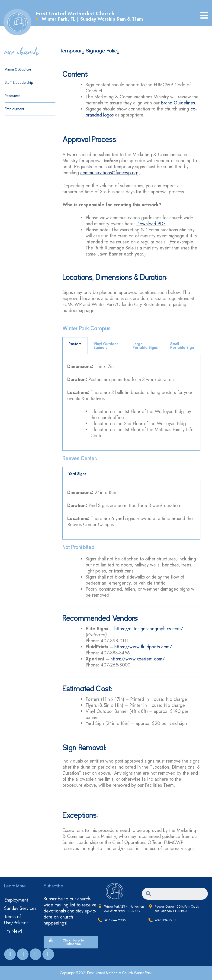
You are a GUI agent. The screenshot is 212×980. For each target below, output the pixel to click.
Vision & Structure (18, 69)
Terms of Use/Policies (16, 920)
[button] (71, 942)
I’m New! (13, 931)
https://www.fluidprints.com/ (143, 647)
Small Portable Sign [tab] (182, 346)
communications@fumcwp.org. (110, 173)
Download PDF (151, 224)
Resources (14, 96)
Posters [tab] (75, 344)
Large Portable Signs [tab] (145, 346)
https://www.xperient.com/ (138, 659)
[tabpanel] (132, 403)
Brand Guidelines (178, 103)
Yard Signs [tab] (77, 474)
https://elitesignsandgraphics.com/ (149, 629)
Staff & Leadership (19, 83)
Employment (14, 109)
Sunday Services (20, 908)
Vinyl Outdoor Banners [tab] (106, 346)
